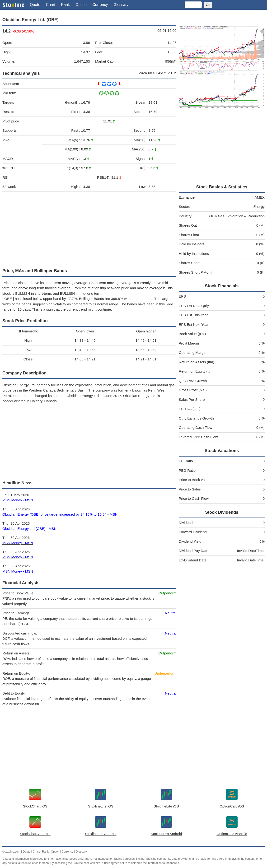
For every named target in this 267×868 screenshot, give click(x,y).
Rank (65, 5)
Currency (100, 5)
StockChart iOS (35, 806)
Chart (51, 5)
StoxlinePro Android (166, 834)
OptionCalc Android (232, 834)
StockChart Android (35, 834)
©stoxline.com (11, 852)
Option (81, 5)
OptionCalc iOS (232, 806)
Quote (35, 5)
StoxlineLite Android (101, 834)
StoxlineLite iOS (101, 806)
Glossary (121, 5)
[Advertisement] (89, 229)
